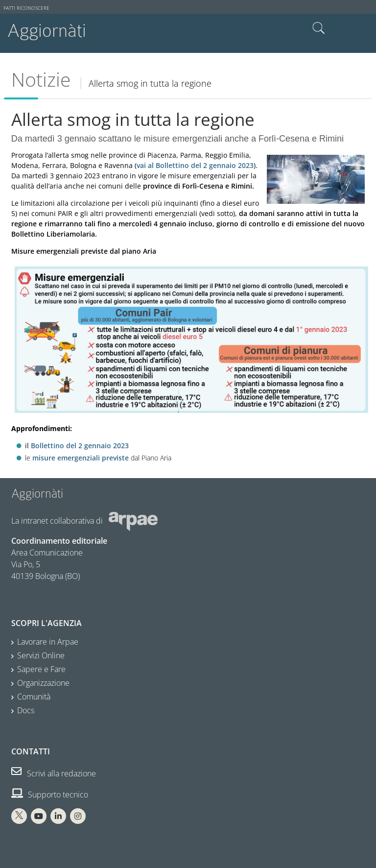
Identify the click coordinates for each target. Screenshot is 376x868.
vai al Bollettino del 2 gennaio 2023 (195, 165)
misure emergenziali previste (81, 458)
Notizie (41, 79)
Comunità (34, 697)
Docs (26, 710)
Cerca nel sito (319, 28)
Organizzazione (43, 683)
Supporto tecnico (50, 795)
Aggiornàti (47, 31)
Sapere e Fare (41, 669)
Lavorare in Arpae (48, 642)
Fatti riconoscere (26, 8)
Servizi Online (41, 655)
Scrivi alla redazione (54, 773)
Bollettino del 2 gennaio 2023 (80, 446)
